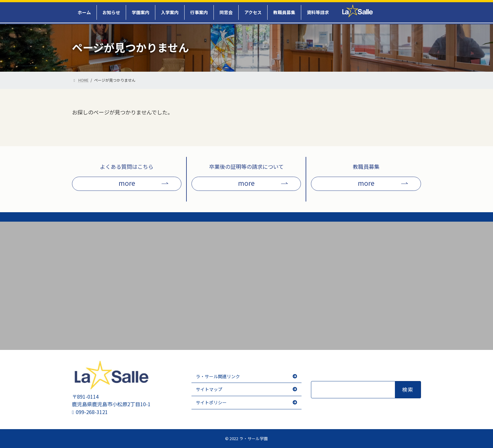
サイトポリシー (211, 402)
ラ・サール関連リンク (218, 376)
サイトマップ (209, 389)
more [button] (127, 183)
